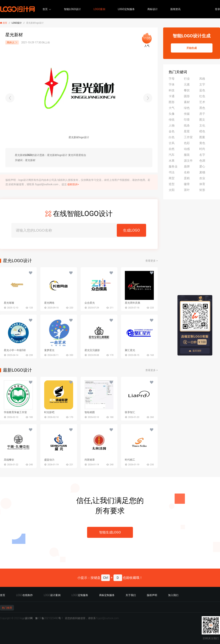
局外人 (12, 42)
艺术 (202, 102)
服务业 (173, 166)
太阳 (172, 190)
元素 (187, 84)
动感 (187, 149)
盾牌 (187, 166)
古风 (172, 143)
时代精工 (130, 460)
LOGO (28, 155)
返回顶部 (195, 351)
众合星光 (90, 303)
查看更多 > (152, 261)
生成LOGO (131, 230)
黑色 (202, 108)
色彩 (187, 143)
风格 (202, 79)
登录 (217, 9)
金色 (172, 131)
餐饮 (187, 90)
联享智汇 (130, 412)
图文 (202, 120)
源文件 (188, 161)
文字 (202, 84)
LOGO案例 (99, 9)
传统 (172, 120)
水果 (172, 161)
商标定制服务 (107, 595)
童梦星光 (49, 350)
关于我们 (131, 595)
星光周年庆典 (133, 303)
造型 (172, 184)
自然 (172, 149)
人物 (172, 125)
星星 (187, 131)
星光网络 (49, 303)
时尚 (202, 149)
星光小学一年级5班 (15, 350)
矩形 (202, 190)
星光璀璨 (9, 303)
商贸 (172, 178)
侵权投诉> (73, 184)
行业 (187, 79)
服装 (187, 155)
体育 (202, 184)
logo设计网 (26, 618)
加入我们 (173, 595)
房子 (202, 114)
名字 (202, 155)
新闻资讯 (175, 9)
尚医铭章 (90, 460)
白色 (172, 137)
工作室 (188, 137)
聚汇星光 (130, 350)
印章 (187, 120)
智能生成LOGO (110, 532)
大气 (172, 108)
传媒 (187, 114)
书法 (172, 172)
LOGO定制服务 (126, 9)
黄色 (202, 143)
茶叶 (187, 190)
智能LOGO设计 (72, 9)
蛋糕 (187, 178)
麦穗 (202, 172)
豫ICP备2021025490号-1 (49, 618)
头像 (172, 114)
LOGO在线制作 (24, 595)
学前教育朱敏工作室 (15, 412)
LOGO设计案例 (52, 595)
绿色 (187, 108)
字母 (172, 79)
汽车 (172, 155)
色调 (202, 161)
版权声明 (152, 595)
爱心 (202, 166)
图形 (172, 102)
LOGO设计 (17, 23)
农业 (202, 178)
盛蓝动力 (49, 460)
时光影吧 (49, 412)
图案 (202, 137)
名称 (187, 172)
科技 (172, 90)
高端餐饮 (9, 460)
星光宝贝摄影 (92, 350)
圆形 (187, 96)
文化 (202, 125)
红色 (202, 96)
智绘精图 (90, 412)
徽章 (187, 184)
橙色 (202, 131)
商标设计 (153, 9)
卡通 (172, 96)
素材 (187, 102)
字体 (172, 84)
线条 (187, 125)
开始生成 (192, 48)
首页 (45, 9)
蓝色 (202, 90)
